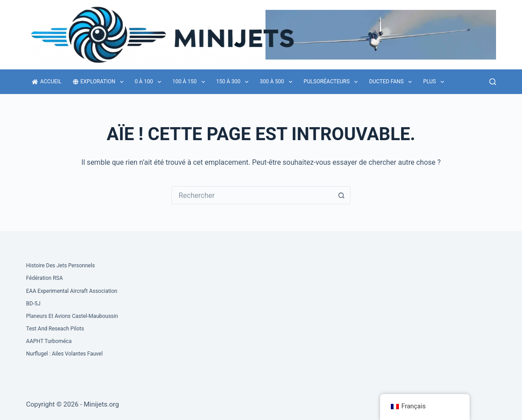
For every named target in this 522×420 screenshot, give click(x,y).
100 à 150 (190, 82)
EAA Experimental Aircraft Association (72, 291)
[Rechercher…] (252, 195)
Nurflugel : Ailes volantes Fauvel (64, 354)
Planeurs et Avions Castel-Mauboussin (72, 316)
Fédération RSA (44, 278)
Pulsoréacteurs (333, 82)
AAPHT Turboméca (49, 341)
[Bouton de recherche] (342, 195)
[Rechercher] (493, 82)
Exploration (100, 82)
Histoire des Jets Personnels (60, 266)
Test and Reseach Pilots (55, 329)
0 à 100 (150, 82)
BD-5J (33, 304)
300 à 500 (278, 82)
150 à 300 (234, 82)
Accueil (47, 81)
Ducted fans (392, 82)
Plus (435, 82)
